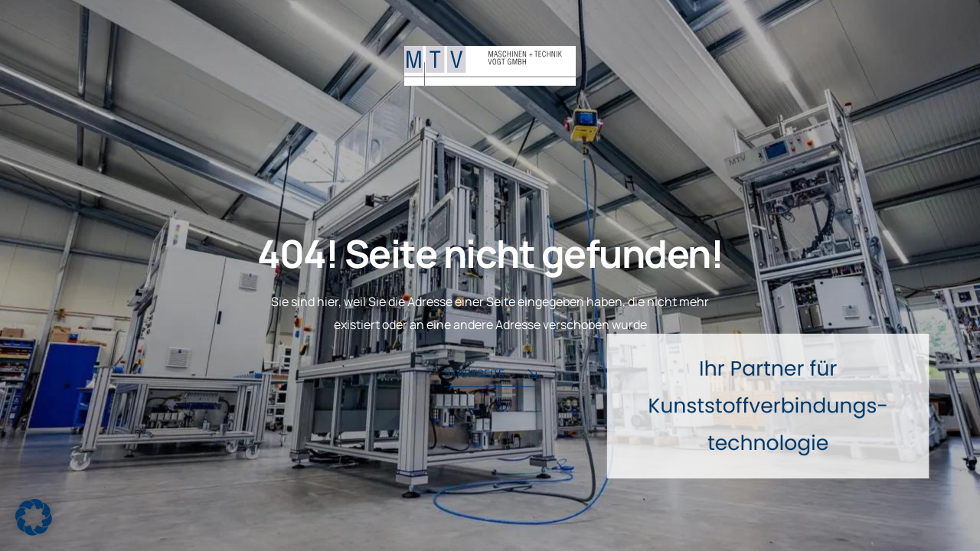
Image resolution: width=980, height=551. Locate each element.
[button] (34, 517)
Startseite (490, 375)
